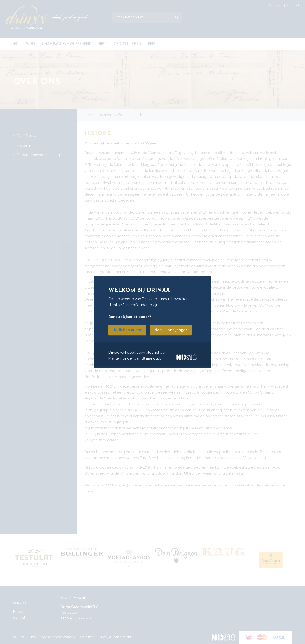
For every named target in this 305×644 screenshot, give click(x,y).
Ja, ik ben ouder (127, 330)
